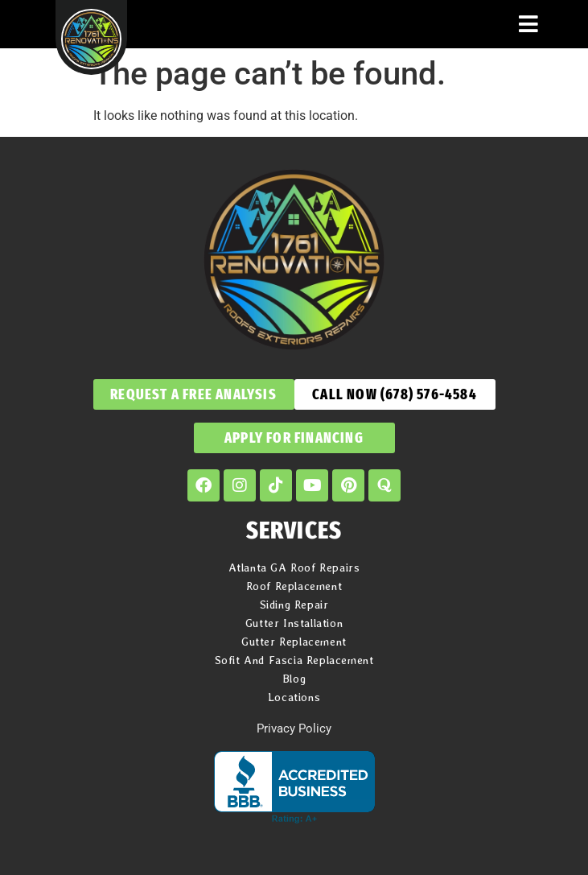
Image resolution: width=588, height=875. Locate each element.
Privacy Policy (294, 728)
